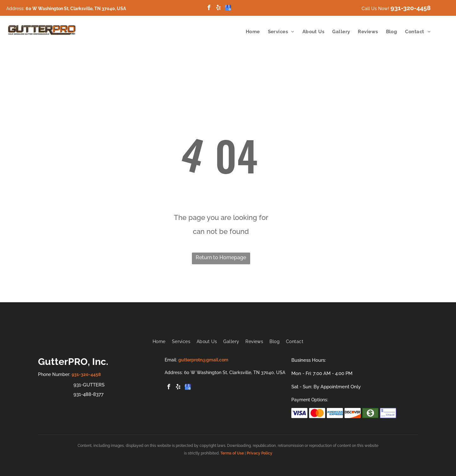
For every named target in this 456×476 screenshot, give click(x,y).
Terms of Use (232, 453)
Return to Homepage (221, 257)
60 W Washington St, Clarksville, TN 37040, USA (76, 9)
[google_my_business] (228, 8)
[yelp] (218, 8)
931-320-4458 (411, 8)
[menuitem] (249, 32)
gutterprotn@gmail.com (203, 360)
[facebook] (209, 8)
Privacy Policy (260, 453)
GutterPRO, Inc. (73, 362)
